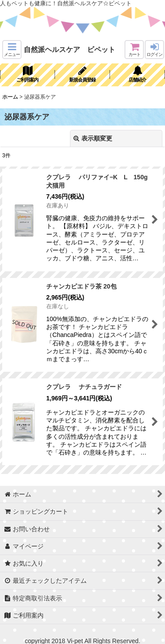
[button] (12, 50)
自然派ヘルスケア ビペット (70, 49)
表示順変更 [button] (93, 138)
